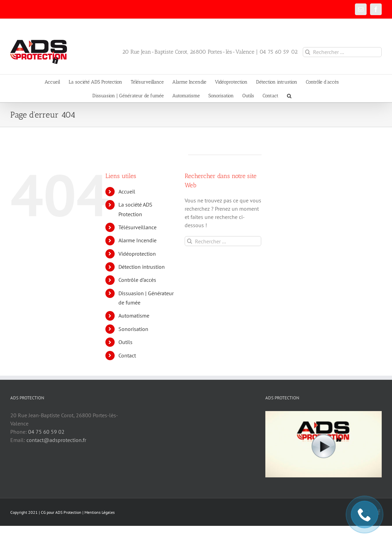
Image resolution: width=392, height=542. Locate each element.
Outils (125, 342)
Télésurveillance (137, 227)
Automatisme (134, 316)
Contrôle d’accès (137, 280)
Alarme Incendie (137, 240)
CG (43, 512)
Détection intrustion (142, 267)
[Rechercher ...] (342, 52)
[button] (289, 95)
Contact (127, 355)
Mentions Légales (100, 512)
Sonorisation (133, 329)
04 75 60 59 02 (46, 432)
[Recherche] (308, 52)
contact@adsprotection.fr (56, 440)
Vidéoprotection (137, 254)
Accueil (127, 191)
